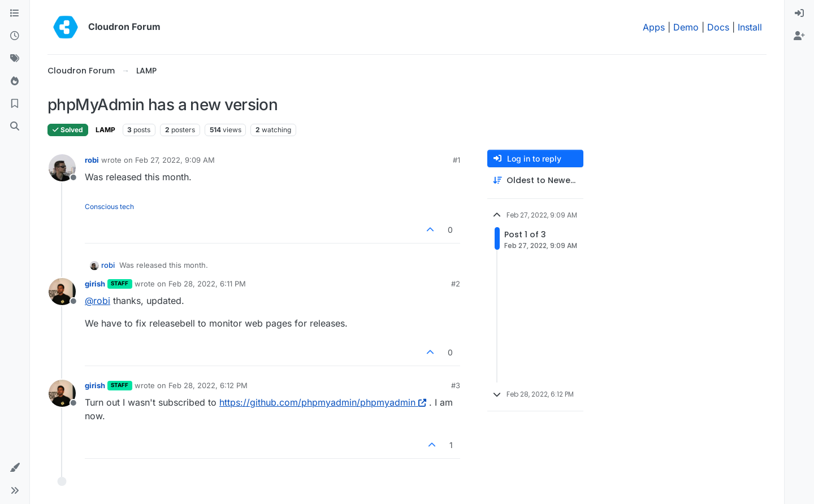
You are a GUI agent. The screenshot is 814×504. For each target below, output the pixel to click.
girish (95, 284)
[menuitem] (799, 14)
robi (92, 160)
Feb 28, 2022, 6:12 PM (208, 385)
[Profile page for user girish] (62, 292)
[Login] (799, 14)
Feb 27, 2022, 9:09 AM (175, 160)
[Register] (799, 36)
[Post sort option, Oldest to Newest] (535, 181)
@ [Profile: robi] (98, 301)
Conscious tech (109, 207)
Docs (718, 27)
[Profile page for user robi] (62, 168)
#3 (456, 385)
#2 (456, 284)
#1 (456, 160)
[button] (15, 468)
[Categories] (15, 14)
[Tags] (15, 59)
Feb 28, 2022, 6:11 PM (207, 284)
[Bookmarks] (15, 104)
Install (750, 27)
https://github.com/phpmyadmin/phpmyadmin (323, 402)
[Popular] (15, 81)
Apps (654, 27)
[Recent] (15, 36)
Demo (686, 27)
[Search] (15, 127)
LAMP (105, 130)
